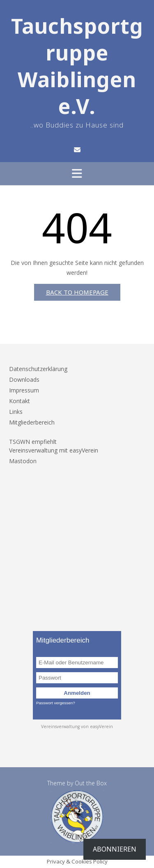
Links (16, 412)
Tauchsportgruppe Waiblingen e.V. (77, 66)
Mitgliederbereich (32, 422)
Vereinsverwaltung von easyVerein (77, 726)
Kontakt (20, 401)
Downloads (24, 379)
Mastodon (23, 461)
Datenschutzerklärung (38, 369)
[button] (77, 174)
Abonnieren (115, 849)
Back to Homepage (77, 292)
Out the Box (91, 783)
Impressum (24, 390)
